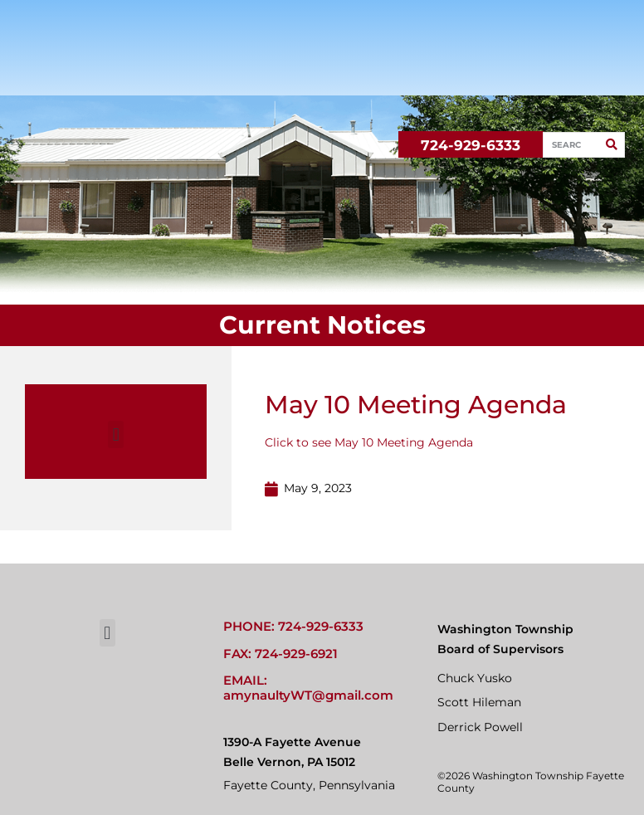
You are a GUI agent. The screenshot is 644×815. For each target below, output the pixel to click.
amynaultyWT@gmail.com (308, 695)
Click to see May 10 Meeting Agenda (369, 442)
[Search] (611, 145)
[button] (116, 434)
